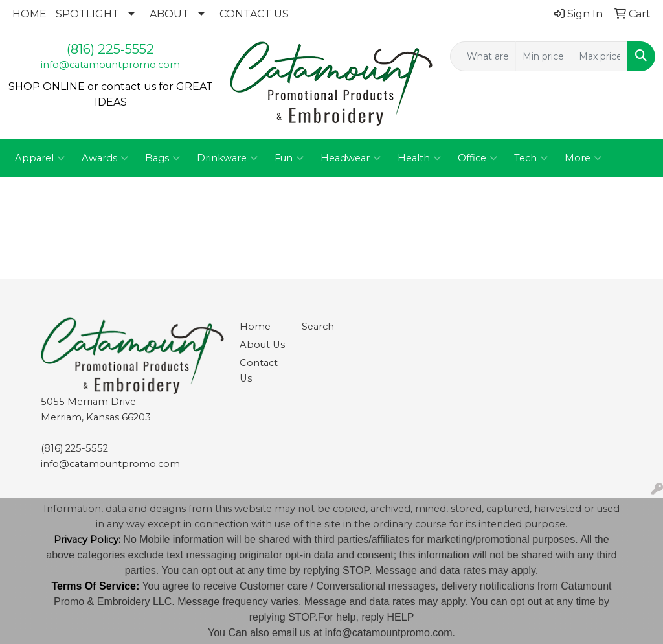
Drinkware (227, 158)
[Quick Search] (483, 56)
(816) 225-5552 (110, 49)
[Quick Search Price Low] (544, 56)
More (583, 158)
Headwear (351, 158)
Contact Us (259, 371)
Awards (105, 158)
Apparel (40, 158)
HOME (29, 14)
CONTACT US (254, 14)
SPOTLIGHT (87, 14)
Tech (531, 158)
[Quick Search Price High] (600, 56)
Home (255, 327)
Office (478, 158)
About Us (262, 345)
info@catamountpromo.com (110, 65)
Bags (163, 158)
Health (419, 158)
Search (318, 327)
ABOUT (169, 14)
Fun (289, 158)
